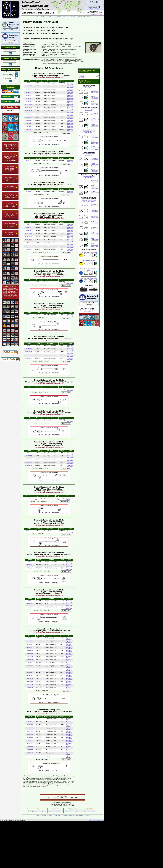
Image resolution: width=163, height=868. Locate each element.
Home (37, 17)
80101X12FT (29, 355)
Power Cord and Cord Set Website (50, 862)
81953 (30, 601)
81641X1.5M (29, 246)
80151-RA (28, 498)
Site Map (66, 17)
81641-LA (29, 315)
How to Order (58, 17)
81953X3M (30, 607)
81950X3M (30, 568)
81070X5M (30, 688)
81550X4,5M (30, 734)
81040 (30, 641)
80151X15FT (29, 465)
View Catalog (7, 72)
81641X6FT (29, 230)
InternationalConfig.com (56, 811)
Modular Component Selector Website (53, 860)
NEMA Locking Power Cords (29, 838)
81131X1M (29, 114)
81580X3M (30, 750)
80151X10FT (29, 459)
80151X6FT (29, 456)
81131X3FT (29, 92)
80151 (29, 453)
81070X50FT (30, 675)
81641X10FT (29, 234)
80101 (29, 346)
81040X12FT (30, 647)
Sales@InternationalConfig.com (96, 820)
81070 (30, 663)
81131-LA (29, 191)
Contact (50, 17)
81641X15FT (29, 237)
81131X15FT (29, 108)
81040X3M (30, 653)
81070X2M (30, 678)
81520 (30, 719)
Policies (89, 17)
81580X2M (30, 747)
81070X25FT (30, 672)
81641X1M (29, 243)
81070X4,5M (30, 685)
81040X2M (30, 650)
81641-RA (29, 282)
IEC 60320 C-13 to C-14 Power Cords (32, 852)
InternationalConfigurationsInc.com (75, 811)
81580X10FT (30, 744)
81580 (30, 740)
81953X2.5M (30, 604)
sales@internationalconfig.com (37, 811)
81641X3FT (29, 227)
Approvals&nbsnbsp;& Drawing (67, 499)
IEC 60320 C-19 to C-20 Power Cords (33, 853)
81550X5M (30, 737)
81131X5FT (29, 98)
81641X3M (29, 249)
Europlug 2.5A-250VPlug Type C (82, 76)
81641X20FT (29, 240)
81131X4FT (29, 95)
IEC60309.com (92, 811)
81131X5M (29, 126)
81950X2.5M (30, 565)
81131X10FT (29, 105)
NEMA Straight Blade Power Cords (34, 837)
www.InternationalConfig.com (94, 14)
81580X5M (30, 756)
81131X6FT (29, 102)
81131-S (29, 130)
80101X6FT (29, 349)
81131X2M (29, 120)
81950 (30, 562)
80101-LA (29, 420)
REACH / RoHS (8, 101)
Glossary (73, 17)
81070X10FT (30, 666)
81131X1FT (29, 86)
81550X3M (30, 731)
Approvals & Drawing (70, 83)
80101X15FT (29, 358)
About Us (43, 17)
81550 (30, 722)
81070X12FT (30, 669)
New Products (8, 97)
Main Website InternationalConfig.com (57, 859)
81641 (29, 224)
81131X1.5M (29, 117)
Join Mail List (81, 17)
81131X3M (29, 123)
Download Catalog (8, 75)
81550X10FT (30, 725)
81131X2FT (29, 89)
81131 (29, 83)
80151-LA (29, 531)
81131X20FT (29, 111)
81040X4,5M (30, 657)
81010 (30, 638)
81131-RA (29, 160)
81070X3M (30, 681)
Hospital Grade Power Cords (49, 842)
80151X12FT (29, 462)
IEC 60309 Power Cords (27, 840)
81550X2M (30, 728)
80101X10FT (29, 352)
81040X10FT (30, 644)
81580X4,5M (30, 753)
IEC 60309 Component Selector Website (55, 861)
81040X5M (30, 660)
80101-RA (29, 389)
